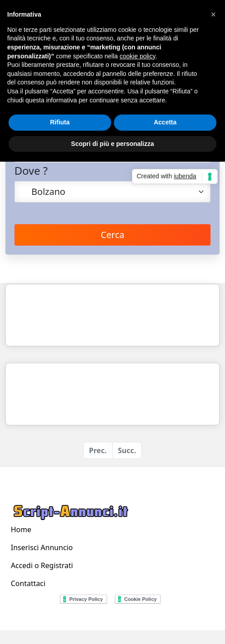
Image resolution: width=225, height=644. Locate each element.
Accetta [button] (165, 122)
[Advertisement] (84, 315)
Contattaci (28, 583)
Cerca (113, 235)
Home (21, 529)
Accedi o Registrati (42, 565)
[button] (213, 14)
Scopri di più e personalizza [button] (112, 144)
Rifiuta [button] (60, 122)
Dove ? (31, 170)
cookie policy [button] (137, 56)
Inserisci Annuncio (42, 547)
